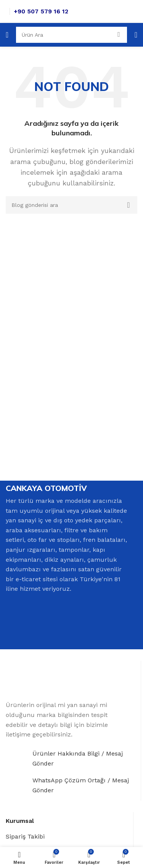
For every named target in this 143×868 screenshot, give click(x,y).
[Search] (71, 35)
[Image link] (36, 680)
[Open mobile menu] (7, 35)
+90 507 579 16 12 (41, 11)
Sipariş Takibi (25, 836)
